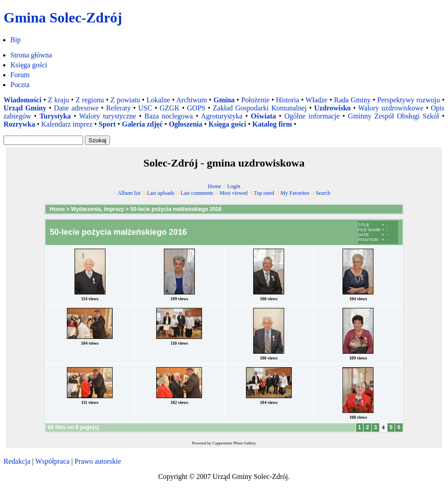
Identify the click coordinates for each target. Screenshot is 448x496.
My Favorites (295, 193)
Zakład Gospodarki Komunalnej (260, 108)
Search (323, 193)
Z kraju (59, 100)
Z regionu (90, 100)
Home (214, 186)
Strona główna (31, 55)
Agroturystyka (222, 116)
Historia (288, 100)
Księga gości (29, 65)
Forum (20, 75)
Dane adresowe (76, 108)
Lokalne (158, 100)
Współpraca (52, 461)
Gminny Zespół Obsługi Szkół (393, 116)
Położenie (255, 100)
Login (234, 186)
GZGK (170, 108)
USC (145, 108)
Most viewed (233, 193)
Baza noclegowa (169, 116)
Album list (129, 193)
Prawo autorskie (98, 461)
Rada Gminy (352, 100)
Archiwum (191, 100)
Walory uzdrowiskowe (391, 108)
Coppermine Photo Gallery (234, 443)
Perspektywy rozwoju (408, 100)
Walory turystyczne (108, 116)
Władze (317, 100)
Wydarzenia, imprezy (98, 209)
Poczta (20, 85)
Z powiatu (125, 100)
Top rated (264, 193)
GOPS (196, 108)
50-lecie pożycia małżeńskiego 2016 (176, 209)
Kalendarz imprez (67, 124)
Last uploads (160, 193)
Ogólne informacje (312, 116)
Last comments (197, 193)
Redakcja (17, 461)
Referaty (118, 108)
